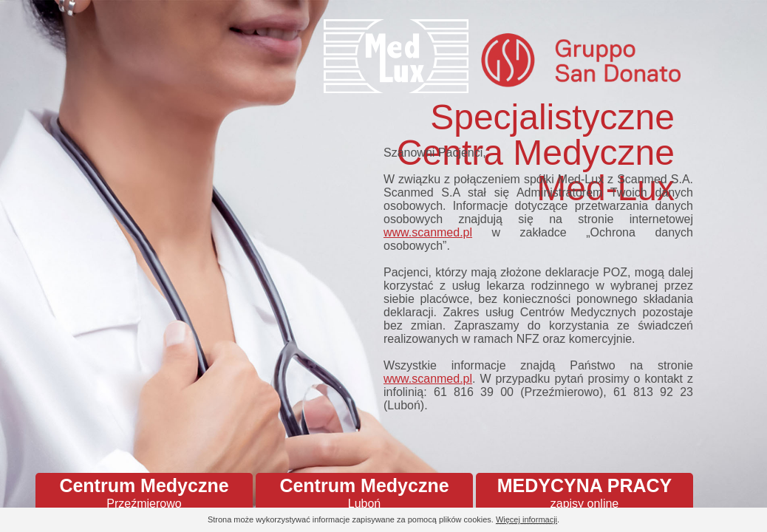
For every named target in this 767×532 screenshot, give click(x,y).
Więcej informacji (526, 519)
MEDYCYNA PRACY (584, 493)
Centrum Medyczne (144, 493)
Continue (715, 521)
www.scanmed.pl (428, 232)
